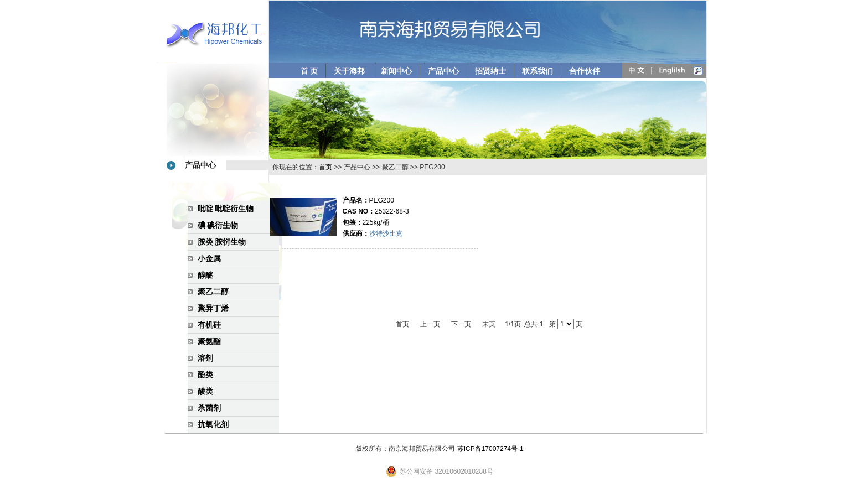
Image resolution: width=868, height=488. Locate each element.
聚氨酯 (209, 341)
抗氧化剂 (213, 424)
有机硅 (209, 325)
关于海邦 (349, 71)
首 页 (309, 71)
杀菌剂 (209, 408)
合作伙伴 (585, 71)
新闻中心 (396, 71)
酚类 (205, 375)
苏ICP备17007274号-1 (490, 449)
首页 (325, 167)
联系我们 (538, 71)
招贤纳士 (490, 71)
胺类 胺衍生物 (222, 242)
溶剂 (205, 358)
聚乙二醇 (213, 292)
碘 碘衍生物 (218, 225)
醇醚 (205, 275)
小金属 (209, 258)
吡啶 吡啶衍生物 (226, 209)
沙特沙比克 (386, 233)
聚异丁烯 (213, 308)
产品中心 (443, 71)
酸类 (205, 391)
